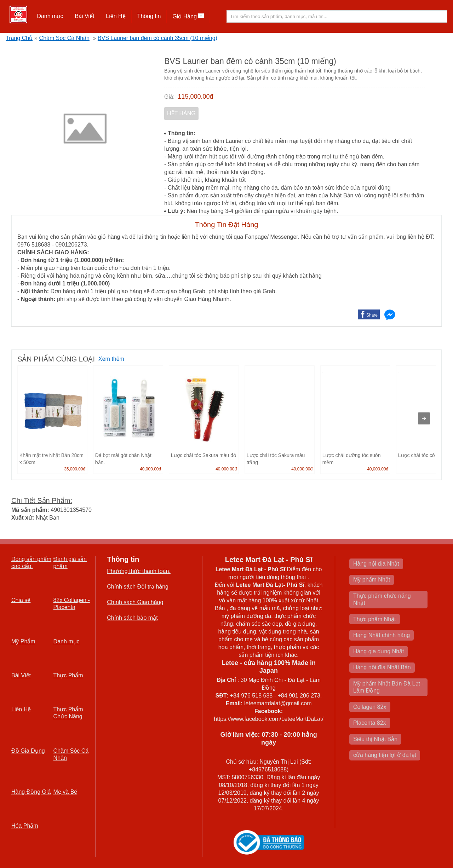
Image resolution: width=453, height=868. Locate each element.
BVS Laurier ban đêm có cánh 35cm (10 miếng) (157, 38)
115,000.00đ (195, 97)
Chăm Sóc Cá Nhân (64, 38)
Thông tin (149, 16)
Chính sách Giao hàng (135, 602)
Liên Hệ (116, 16)
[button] (50, 16)
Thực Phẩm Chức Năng (68, 713)
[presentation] (424, 418)
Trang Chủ (19, 38)
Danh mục (50, 16)
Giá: (169, 97)
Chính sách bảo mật (132, 618)
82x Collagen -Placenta (72, 604)
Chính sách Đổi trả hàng (138, 587)
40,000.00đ (150, 469)
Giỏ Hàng (188, 16)
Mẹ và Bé (65, 792)
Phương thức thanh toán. (139, 571)
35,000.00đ (75, 469)
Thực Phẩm (68, 675)
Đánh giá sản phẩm (70, 563)
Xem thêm (111, 359)
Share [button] (372, 315)
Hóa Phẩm (25, 826)
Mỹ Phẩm (23, 641)
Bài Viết (84, 16)
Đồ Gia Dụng (28, 751)
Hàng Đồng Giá (31, 792)
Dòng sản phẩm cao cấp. (31, 563)
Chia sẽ (21, 600)
